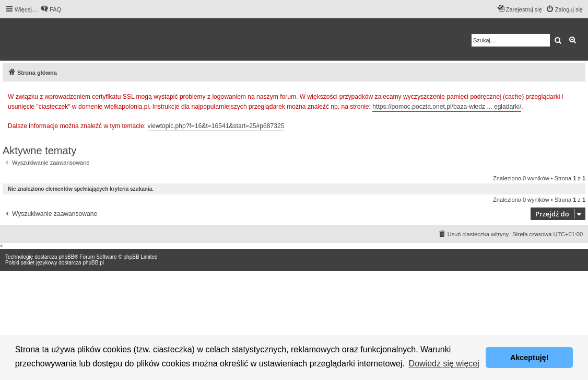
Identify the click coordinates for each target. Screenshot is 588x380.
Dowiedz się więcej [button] (444, 364)
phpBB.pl (93, 263)
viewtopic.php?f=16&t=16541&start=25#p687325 (216, 126)
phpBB (66, 257)
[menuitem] (51, 9)
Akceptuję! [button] (530, 358)
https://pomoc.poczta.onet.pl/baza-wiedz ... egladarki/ (447, 107)
